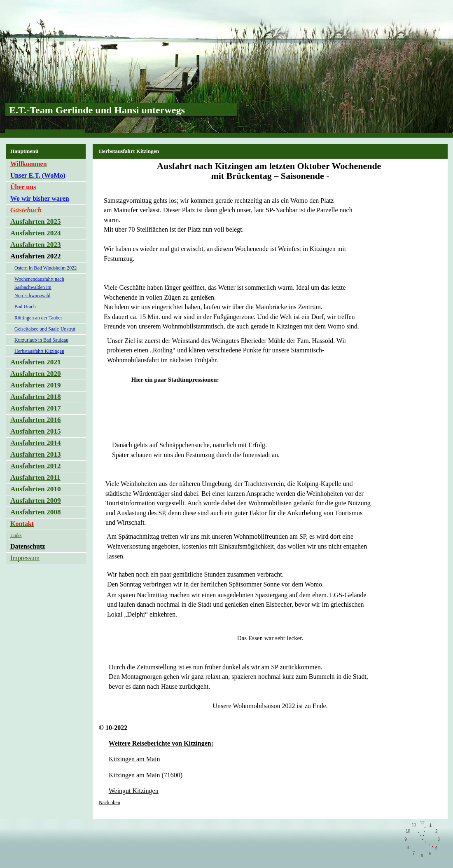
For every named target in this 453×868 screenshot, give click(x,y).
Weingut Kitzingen (134, 791)
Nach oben (110, 802)
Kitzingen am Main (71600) (146, 775)
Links (16, 535)
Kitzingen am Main (134, 759)
